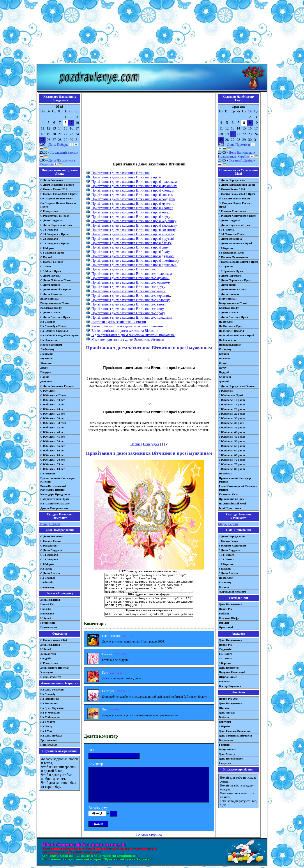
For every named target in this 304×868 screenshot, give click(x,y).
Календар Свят (229, 494)
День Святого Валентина (235, 731)
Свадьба (46, 609)
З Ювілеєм (226, 391)
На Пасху (46, 569)
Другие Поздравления (54, 508)
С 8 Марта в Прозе (52, 253)
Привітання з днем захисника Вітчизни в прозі (126, 177)
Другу (44, 368)
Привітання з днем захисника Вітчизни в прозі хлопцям (133, 190)
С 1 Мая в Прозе (51, 271)
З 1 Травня (226, 266)
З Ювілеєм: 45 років (232, 437)
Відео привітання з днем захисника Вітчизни (125, 331)
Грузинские (48, 623)
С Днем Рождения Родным (57, 386)
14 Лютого (225, 654)
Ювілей (224, 623)
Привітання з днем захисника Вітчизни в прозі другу (131, 217)
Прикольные (49, 627)
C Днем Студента (51, 550)
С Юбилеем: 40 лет (53, 432)
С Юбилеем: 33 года (53, 423)
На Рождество (49, 703)
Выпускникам (49, 299)
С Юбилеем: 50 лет (53, 441)
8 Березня (225, 663)
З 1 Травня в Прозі (231, 271)
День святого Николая (55, 668)
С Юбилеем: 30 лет (53, 418)
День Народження (230, 604)
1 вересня (225, 763)
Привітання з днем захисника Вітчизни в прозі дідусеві (133, 239)
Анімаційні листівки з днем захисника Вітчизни (127, 326)
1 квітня (224, 745)
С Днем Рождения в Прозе (57, 185)
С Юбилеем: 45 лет (53, 437)
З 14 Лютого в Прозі (232, 234)
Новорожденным (51, 345)
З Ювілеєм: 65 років (232, 455)
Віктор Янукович (230, 686)
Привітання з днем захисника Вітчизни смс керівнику (131, 296)
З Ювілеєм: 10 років (232, 400)
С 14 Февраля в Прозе (54, 234)
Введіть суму (98, 808)
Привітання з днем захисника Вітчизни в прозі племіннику (135, 260)
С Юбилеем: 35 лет (53, 427)
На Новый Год (49, 699)
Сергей (55, 524)
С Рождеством (49, 211)
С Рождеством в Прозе (55, 216)
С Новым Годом (50, 541)
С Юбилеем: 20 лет (53, 409)
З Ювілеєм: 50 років (232, 441)
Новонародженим (230, 345)
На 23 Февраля (50, 717)
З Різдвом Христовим (232, 211)
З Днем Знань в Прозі (233, 289)
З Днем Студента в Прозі (235, 225)
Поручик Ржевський (232, 672)
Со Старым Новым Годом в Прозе (58, 205)
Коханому (225, 349)
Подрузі (224, 372)
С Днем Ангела (50, 312)
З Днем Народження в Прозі (237, 185)
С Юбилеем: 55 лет (53, 446)
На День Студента (52, 708)
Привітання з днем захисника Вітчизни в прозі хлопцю (132, 208)
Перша (135, 444)
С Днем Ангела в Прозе (55, 317)
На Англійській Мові (232, 503)
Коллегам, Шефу (51, 308)
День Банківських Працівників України (237, 154)
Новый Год (47, 604)
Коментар (96, 764)
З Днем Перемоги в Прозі (235, 280)
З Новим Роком (229, 541)
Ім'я (91, 750)
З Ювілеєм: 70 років (232, 460)
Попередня (151, 444)
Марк (43, 524)
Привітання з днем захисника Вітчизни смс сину (128, 309)
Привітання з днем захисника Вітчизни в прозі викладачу (134, 225)
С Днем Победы (50, 276)
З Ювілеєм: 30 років (232, 418)
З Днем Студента (230, 220)
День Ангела (227, 713)
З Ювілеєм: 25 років (232, 414)
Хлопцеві (225, 377)
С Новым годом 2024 (54, 640)
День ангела (48, 654)
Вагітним (225, 722)
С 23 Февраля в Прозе (54, 243)
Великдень (226, 740)
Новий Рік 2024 (229, 699)
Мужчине (46, 358)
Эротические (49, 740)
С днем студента (51, 677)
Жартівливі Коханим (232, 592)
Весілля (224, 613)
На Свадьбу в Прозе (53, 326)
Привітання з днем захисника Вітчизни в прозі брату (131, 252)
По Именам (48, 473)
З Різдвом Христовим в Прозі (237, 216)
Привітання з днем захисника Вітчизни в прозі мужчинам (134, 186)
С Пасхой (46, 257)
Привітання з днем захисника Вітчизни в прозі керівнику (134, 221)
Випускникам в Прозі (233, 303)
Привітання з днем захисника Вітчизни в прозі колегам (132, 195)
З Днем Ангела (228, 312)
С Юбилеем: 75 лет (53, 464)
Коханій (224, 354)
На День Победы (51, 736)
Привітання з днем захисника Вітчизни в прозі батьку (131, 243)
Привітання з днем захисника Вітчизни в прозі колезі (131, 212)
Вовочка (224, 681)
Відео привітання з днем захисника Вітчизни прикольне (133, 335)
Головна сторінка (149, 834)
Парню (45, 377)
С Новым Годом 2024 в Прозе (59, 194)
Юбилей (46, 618)
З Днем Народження (232, 180)
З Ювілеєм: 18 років (232, 404)
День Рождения (50, 600)
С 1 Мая (46, 266)
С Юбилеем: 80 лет (53, 469)
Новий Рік (225, 609)
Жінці (223, 363)
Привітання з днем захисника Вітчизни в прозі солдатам (133, 199)
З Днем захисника (230, 239)
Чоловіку (225, 358)
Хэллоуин (47, 672)
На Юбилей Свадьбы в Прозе (59, 335)
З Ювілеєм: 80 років (232, 469)
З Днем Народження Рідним (237, 386)
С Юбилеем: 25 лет (53, 414)
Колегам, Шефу (229, 308)
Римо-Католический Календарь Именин (53, 488)
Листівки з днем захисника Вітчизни (119, 322)
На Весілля (226, 322)
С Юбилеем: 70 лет (53, 460)
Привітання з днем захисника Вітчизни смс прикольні (132, 317)
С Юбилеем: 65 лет (53, 455)
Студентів (225, 649)
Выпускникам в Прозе (55, 303)
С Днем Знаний (50, 285)
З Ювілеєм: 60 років (232, 450)
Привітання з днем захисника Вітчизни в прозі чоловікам (134, 182)
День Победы (58, 145)
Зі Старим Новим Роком (234, 198)
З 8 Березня (226, 248)
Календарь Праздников (55, 494)
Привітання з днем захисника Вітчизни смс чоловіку (131, 300)
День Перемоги (239, 145)
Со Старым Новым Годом (57, 198)
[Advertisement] (152, 32)
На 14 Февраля (50, 713)
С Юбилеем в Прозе (53, 395)
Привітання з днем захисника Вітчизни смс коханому (131, 282)
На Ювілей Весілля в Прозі (236, 335)
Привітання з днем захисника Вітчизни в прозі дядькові (133, 256)
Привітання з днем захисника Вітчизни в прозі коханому (133, 230)
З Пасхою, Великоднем (233, 257)
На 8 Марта (48, 722)
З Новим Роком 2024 (232, 189)
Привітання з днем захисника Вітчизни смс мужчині (130, 278)
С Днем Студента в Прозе (57, 225)
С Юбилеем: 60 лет (53, 450)
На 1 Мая (46, 731)
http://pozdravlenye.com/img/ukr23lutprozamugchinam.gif (149, 614)
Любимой (46, 354)
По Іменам (226, 473)
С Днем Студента (51, 220)
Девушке (46, 381)
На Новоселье (49, 340)
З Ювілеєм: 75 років (232, 464)
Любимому (47, 349)
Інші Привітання (230, 508)
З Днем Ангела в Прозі (233, 317)
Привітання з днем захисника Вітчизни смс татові (128, 304)
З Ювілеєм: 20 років (232, 409)
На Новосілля (228, 340)
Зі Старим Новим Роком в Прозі (236, 205)
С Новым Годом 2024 (54, 189)
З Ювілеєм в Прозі (231, 395)
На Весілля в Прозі (231, 326)
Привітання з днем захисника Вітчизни (120, 173)
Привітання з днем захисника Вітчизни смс (124, 269)
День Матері (227, 754)
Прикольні (226, 627)
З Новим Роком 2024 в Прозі (237, 194)
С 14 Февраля (49, 230)
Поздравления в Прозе (55, 499)
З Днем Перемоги (230, 276)
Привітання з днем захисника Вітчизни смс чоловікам (132, 274)
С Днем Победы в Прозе (56, 280)
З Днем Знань (228, 285)
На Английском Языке (55, 503)
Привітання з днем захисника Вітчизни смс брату (128, 313)
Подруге (46, 372)
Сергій (233, 524)
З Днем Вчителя (229, 294)
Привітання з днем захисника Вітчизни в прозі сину (130, 247)
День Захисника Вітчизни (235, 736)
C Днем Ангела (50, 573)
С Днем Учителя (51, 294)
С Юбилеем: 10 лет (53, 400)
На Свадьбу (48, 322)
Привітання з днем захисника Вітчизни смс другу (128, 287)
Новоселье (47, 613)
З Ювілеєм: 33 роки (231, 423)
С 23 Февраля (49, 239)
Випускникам (228, 299)
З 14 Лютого (227, 230)
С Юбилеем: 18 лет (53, 404)
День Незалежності (231, 759)
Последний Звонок (64, 152)
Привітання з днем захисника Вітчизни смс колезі (128, 291)
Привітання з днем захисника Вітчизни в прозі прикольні (134, 265)
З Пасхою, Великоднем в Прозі (238, 262)
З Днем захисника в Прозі (235, 243)
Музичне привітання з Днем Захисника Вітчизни (128, 339)
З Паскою (225, 569)
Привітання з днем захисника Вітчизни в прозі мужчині (133, 203)
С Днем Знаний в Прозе (56, 289)
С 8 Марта (47, 248)
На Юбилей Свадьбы (54, 331)
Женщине (47, 363)
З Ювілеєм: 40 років (232, 432)
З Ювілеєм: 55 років (232, 446)
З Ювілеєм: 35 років (232, 427)
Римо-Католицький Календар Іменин (238, 488)
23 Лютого (225, 658)
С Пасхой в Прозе (52, 262)
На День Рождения (52, 690)
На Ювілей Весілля (231, 331)
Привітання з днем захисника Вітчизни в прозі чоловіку (133, 234)
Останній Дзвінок (242, 160)
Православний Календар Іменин (235, 480)
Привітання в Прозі (232, 499)
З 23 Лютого (227, 559)
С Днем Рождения (52, 180)
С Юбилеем (48, 391)
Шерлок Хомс (228, 677)
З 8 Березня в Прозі (231, 253)
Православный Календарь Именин (57, 480)
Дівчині (224, 381)
